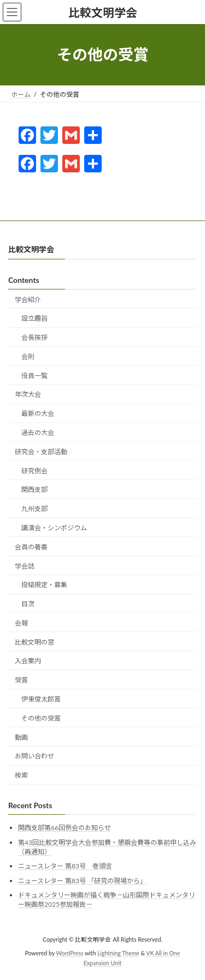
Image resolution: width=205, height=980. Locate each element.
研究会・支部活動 (41, 452)
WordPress (70, 953)
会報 (21, 623)
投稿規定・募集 (44, 585)
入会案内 (28, 661)
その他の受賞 (41, 718)
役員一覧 (34, 376)
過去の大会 (38, 433)
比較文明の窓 (34, 642)
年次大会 (28, 394)
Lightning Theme (118, 953)
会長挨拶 (34, 337)
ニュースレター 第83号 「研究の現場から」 (82, 881)
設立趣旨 (34, 318)
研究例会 (34, 471)
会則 (28, 356)
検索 (21, 775)
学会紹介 (28, 300)
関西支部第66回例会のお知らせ (65, 828)
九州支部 (34, 509)
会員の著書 (31, 547)
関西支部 (34, 489)
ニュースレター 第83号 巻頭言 (65, 866)
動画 (21, 737)
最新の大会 (38, 413)
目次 (28, 604)
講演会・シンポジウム (54, 528)
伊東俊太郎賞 (41, 699)
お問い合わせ (34, 756)
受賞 (21, 680)
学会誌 (25, 566)
